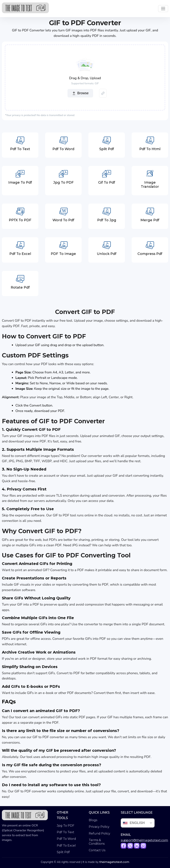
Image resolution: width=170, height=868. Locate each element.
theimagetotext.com (114, 862)
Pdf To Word (66, 839)
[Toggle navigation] (163, 9)
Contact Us (97, 850)
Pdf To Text (66, 832)
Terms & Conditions (97, 842)
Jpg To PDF (66, 826)
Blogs (93, 820)
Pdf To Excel (66, 846)
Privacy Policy (99, 827)
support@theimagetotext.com (144, 840)
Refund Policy (99, 833)
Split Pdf (63, 852)
